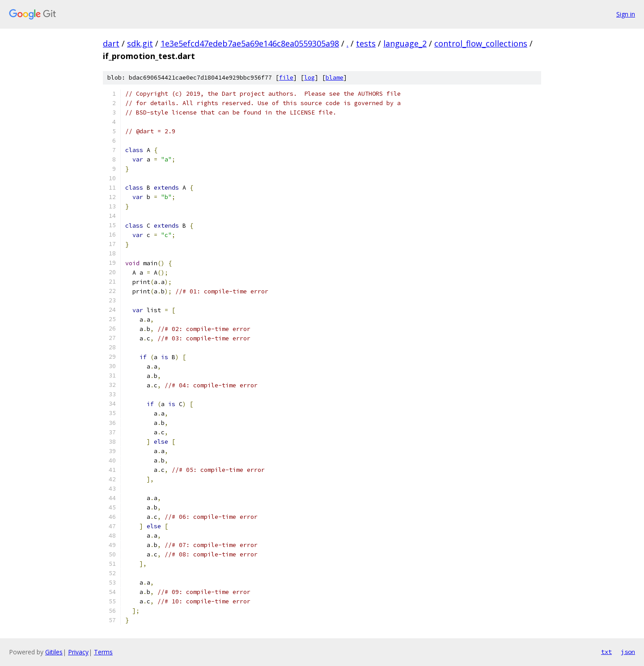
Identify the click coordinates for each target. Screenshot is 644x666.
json (628, 652)
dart (111, 43)
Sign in (626, 14)
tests (366, 43)
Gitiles (54, 652)
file (286, 78)
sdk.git (140, 43)
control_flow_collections (481, 43)
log (309, 78)
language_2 (405, 43)
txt (606, 652)
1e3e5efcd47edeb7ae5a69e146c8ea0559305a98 (250, 43)
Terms (103, 652)
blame (335, 78)
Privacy (78, 652)
